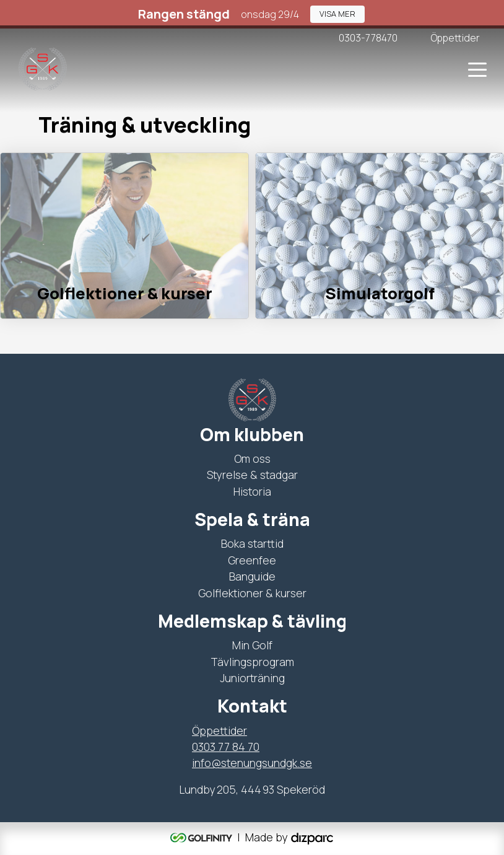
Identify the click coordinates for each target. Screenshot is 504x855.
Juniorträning (252, 678)
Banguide (252, 576)
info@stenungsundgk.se (252, 763)
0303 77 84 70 (226, 747)
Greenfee (252, 560)
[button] (337, 14)
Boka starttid (252, 543)
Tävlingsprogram (252, 662)
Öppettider (219, 730)
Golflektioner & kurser (252, 593)
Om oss (252, 458)
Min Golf (252, 645)
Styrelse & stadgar (252, 475)
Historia (252, 491)
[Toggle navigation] (477, 69)
